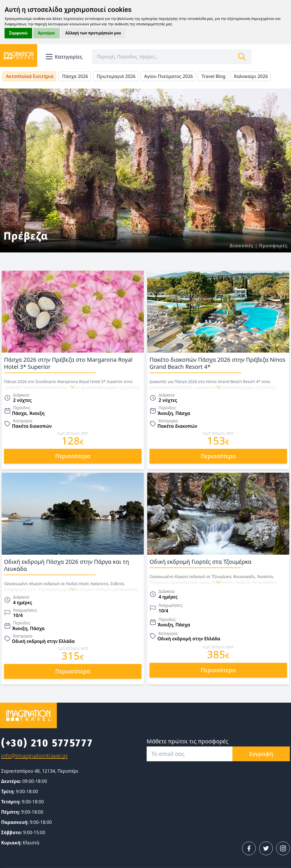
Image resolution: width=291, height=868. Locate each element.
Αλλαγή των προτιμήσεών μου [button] (93, 33)
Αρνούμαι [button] (46, 33)
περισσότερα (73, 456)
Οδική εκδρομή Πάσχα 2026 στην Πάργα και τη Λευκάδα (73, 566)
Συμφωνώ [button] (18, 33)
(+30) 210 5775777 (47, 743)
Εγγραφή (261, 754)
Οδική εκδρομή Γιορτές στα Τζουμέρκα (218, 563)
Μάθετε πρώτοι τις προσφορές (187, 741)
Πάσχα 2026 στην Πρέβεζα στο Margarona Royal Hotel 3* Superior (73, 364)
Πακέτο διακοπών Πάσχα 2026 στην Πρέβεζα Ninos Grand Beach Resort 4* (218, 364)
